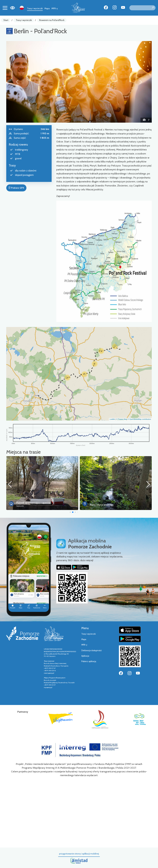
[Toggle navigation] (5, 8)
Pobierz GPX (16, 188)
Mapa (47, 8)
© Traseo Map (122, 419)
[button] (17, 82)
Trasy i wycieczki (35, 8)
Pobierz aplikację (89, 661)
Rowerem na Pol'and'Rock (52, 20)
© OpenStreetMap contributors (139, 419)
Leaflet (112, 419)
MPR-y (55, 8)
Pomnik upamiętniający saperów (107, 503)
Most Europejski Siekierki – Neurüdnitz (37, 503)
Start (6, 20)
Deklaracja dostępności (92, 650)
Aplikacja (85, 656)
